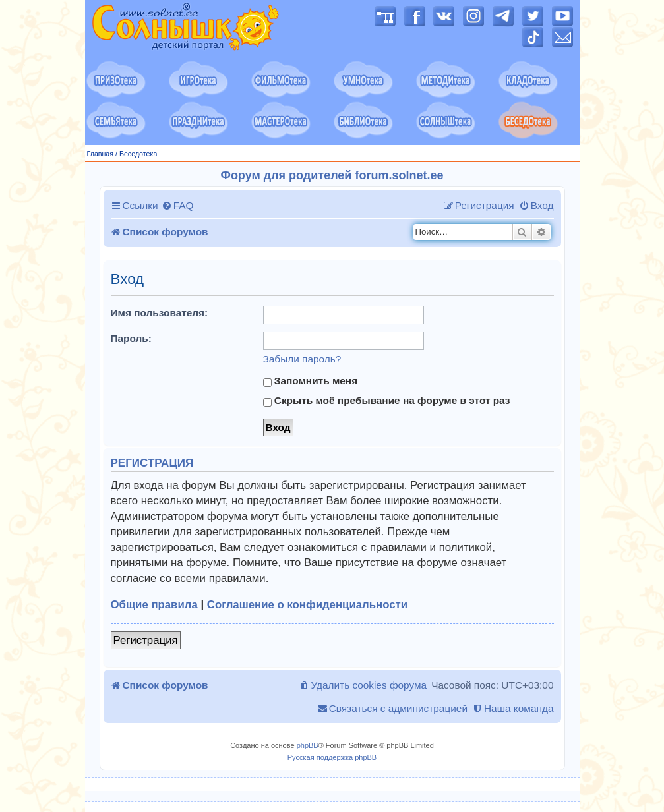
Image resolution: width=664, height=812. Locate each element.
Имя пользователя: (160, 313)
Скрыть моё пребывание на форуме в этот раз (387, 401)
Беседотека (138, 154)
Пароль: (131, 338)
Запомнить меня (311, 381)
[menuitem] (178, 206)
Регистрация (146, 640)
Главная (101, 154)
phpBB (308, 745)
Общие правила (154, 605)
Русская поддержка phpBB (332, 757)
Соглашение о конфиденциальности (307, 605)
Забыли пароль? (302, 359)
